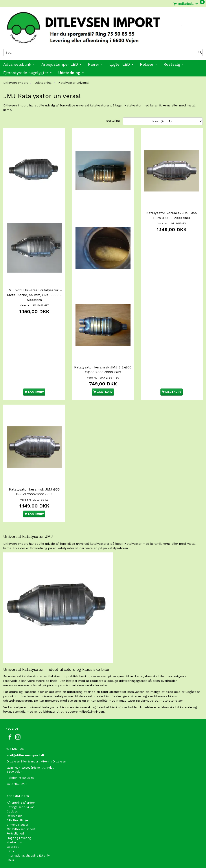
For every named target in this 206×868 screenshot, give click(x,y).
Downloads (15, 816)
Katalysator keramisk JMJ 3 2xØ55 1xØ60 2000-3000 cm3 (103, 370)
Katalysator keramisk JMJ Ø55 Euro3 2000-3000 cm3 (34, 492)
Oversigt (13, 847)
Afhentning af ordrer (21, 803)
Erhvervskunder (18, 825)
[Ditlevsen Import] (103, 26)
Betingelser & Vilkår (20, 807)
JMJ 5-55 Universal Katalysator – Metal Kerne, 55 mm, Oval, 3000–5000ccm (34, 295)
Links (10, 860)
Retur (11, 851)
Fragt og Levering (19, 838)
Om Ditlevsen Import (21, 829)
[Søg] (200, 52)
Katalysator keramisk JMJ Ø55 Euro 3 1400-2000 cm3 (172, 216)
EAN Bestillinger (18, 820)
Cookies (12, 811)
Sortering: (113, 121)
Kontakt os (14, 842)
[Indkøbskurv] (189, 4)
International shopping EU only (28, 856)
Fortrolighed (15, 834)
